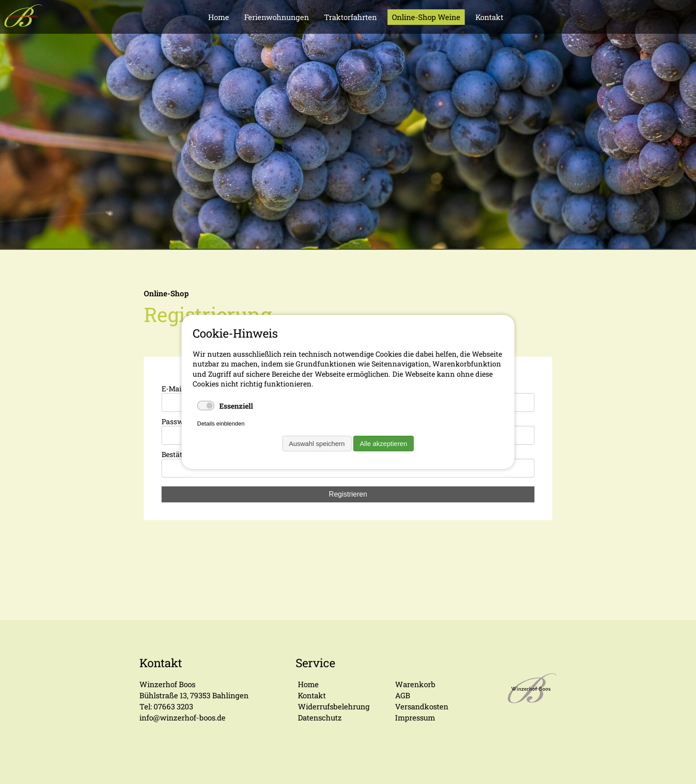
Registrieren (348, 494)
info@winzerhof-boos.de (182, 718)
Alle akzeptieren (384, 444)
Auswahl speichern (317, 444)
